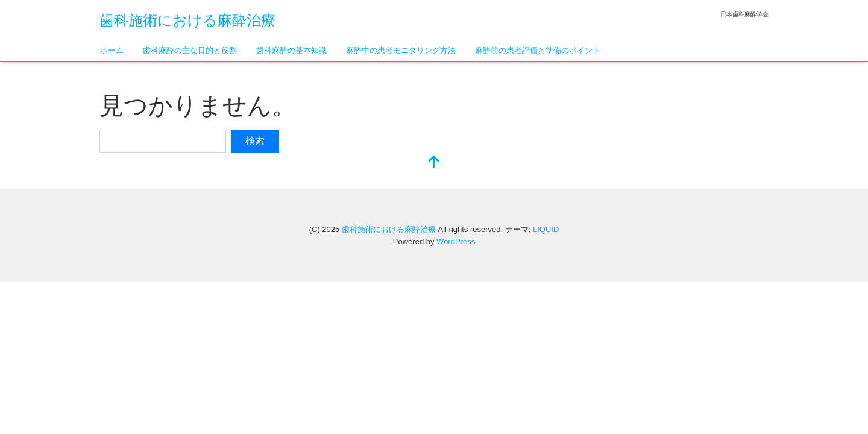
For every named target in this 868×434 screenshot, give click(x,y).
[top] (434, 163)
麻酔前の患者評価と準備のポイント (538, 50)
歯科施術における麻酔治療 (187, 20)
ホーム (112, 50)
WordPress (456, 241)
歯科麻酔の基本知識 (291, 50)
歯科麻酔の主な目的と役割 (190, 50)
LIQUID (546, 229)
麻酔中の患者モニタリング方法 (401, 50)
